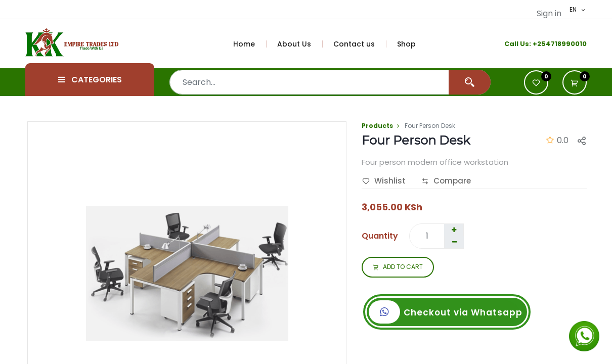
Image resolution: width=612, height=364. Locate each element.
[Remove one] (454, 242)
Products (377, 126)
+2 (537, 44)
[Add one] (454, 230)
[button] (575, 82)
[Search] (470, 82)
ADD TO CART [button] (398, 267)
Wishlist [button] (384, 181)
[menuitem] (250, 44)
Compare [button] (446, 181)
